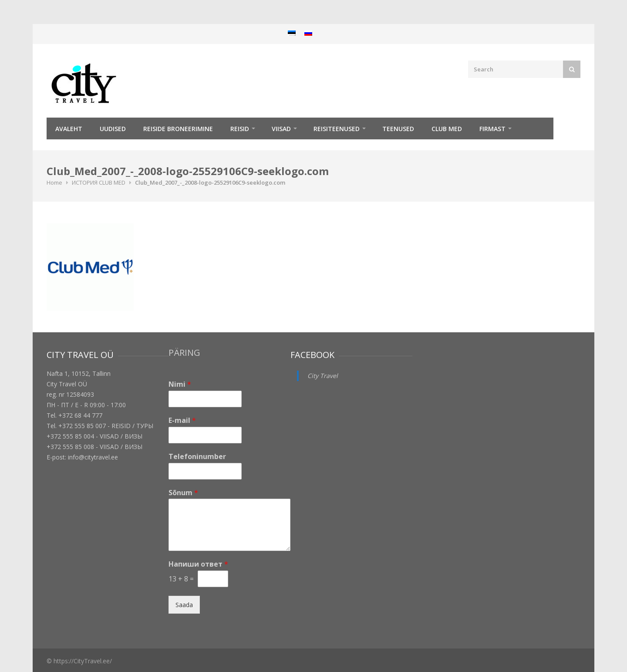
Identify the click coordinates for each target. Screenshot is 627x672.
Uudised (113, 129)
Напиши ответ (198, 564)
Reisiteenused (337, 129)
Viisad (281, 129)
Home (54, 182)
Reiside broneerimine (178, 129)
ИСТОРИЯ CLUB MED (99, 182)
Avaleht (69, 129)
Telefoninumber (197, 457)
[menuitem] (292, 33)
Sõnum (183, 493)
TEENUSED (398, 129)
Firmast (492, 129)
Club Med (447, 129)
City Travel (323, 376)
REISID (240, 129)
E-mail (182, 420)
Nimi (180, 384)
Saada (184, 605)
